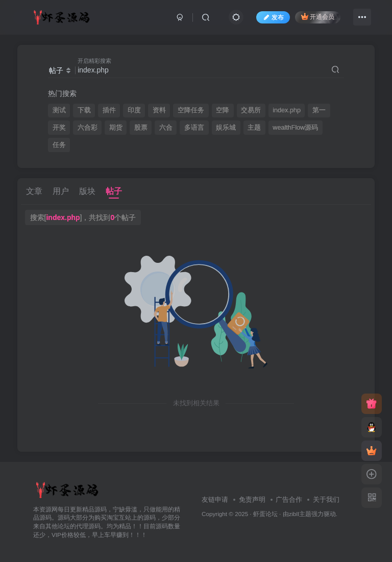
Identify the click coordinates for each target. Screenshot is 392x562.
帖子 (114, 191)
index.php (287, 110)
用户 (61, 191)
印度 (134, 110)
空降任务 (191, 110)
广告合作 (289, 499)
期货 (116, 128)
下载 (84, 110)
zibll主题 (300, 514)
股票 (141, 128)
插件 (109, 110)
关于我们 (326, 499)
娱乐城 (226, 128)
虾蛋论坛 (265, 514)
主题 (254, 128)
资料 (159, 110)
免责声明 (252, 499)
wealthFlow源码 (295, 128)
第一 (319, 110)
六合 (166, 128)
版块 (87, 191)
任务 (59, 145)
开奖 (59, 128)
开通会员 (318, 17)
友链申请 (215, 499)
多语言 (194, 128)
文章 (34, 191)
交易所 (251, 110)
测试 (59, 110)
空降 (223, 110)
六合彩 (88, 128)
